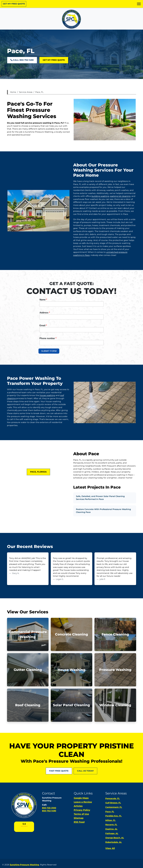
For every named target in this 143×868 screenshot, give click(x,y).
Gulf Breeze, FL (113, 803)
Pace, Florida (38, 472)
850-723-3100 (49, 808)
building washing (100, 196)
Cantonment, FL (114, 807)
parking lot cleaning (120, 196)
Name (43, 300)
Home (13, 92)
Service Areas (26, 92)
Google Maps (81, 798)
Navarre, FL (111, 825)
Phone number (48, 338)
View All (110, 848)
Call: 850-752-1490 (22, 60)
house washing (47, 395)
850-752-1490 (49, 811)
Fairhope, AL (112, 833)
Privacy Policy (82, 810)
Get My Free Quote (14, 4)
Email (43, 325)
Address (45, 313)
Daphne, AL (111, 829)
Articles (78, 806)
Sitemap (79, 818)
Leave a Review (83, 802)
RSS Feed (79, 822)
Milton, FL (110, 820)
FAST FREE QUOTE (59, 771)
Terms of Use (81, 814)
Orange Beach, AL (115, 838)
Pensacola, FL (113, 798)
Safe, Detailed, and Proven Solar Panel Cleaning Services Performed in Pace (100, 498)
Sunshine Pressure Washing (24, 865)
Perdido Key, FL (113, 816)
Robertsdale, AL (114, 842)
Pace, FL (39, 92)
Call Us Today (85, 771)
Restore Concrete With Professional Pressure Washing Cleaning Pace (103, 511)
